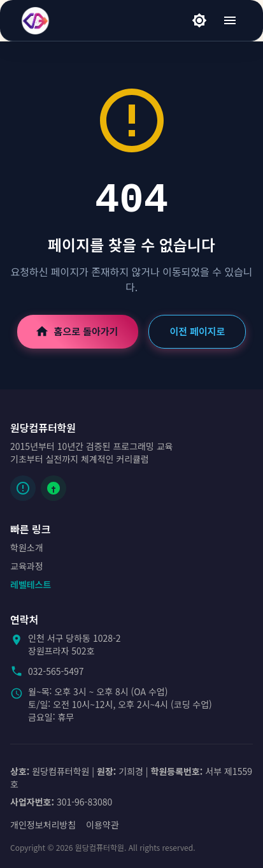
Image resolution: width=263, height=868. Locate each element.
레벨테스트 (31, 584)
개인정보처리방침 (43, 825)
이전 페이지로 (197, 331)
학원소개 (27, 547)
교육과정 (27, 566)
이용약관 (103, 825)
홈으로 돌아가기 (78, 331)
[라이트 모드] (199, 20)
